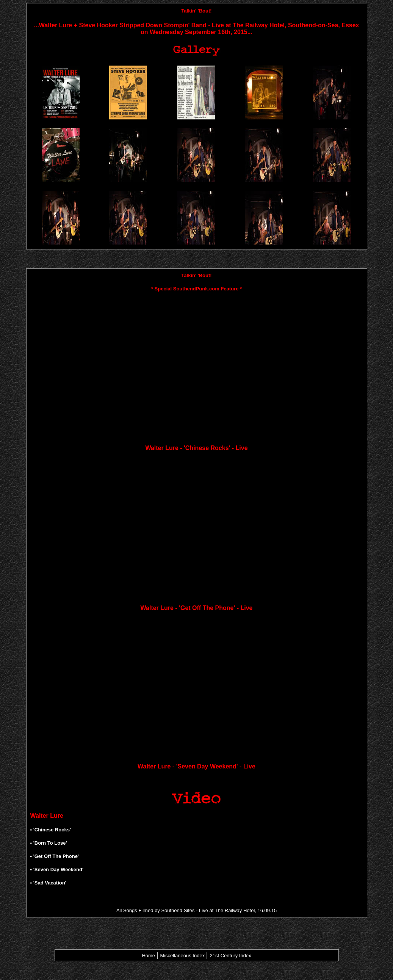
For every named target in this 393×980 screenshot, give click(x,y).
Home (148, 956)
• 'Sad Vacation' (48, 883)
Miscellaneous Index (182, 956)
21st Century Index (230, 956)
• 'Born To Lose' (49, 843)
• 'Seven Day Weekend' (57, 869)
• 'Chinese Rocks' (51, 830)
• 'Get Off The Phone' (55, 856)
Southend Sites (178, 910)
